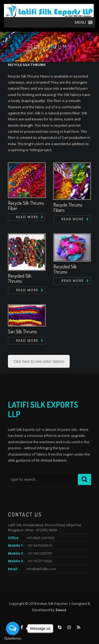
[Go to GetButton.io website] (13, 639)
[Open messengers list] (13, 628)
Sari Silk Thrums (22, 331)
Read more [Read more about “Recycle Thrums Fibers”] (73, 219)
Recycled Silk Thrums (20, 278)
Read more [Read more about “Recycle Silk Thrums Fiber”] (27, 217)
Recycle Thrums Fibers (68, 207)
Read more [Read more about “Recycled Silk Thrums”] (27, 290)
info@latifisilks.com (41, 569)
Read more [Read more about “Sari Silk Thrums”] (27, 341)
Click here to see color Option (39, 361)
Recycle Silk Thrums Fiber (26, 206)
